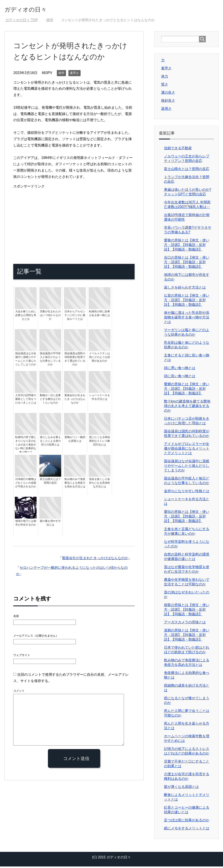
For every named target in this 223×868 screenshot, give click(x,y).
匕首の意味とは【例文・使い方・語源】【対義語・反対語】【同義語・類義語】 (187, 302)
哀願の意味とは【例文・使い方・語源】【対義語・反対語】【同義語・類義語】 (187, 636)
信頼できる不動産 (178, 150)
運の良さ (168, 94)
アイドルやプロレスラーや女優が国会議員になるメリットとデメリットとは (187, 450)
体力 (165, 78)
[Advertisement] (74, 222)
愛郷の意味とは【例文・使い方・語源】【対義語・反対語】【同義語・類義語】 (187, 390)
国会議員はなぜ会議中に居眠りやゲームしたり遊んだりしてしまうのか (187, 467)
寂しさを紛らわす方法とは (185, 289)
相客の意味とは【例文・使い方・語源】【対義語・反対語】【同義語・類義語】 (187, 611)
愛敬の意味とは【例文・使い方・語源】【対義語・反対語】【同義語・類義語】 (187, 246)
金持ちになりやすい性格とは (187, 492)
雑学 (61, 74)
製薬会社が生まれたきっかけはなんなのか (95, 559)
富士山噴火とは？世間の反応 (187, 170)
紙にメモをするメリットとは (187, 830)
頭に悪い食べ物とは (180, 369)
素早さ (74, 74)
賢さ (165, 86)
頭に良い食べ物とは (180, 377)
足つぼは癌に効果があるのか (187, 822)
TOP (22, 21)
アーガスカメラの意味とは (185, 624)
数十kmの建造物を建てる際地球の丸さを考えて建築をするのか (187, 407)
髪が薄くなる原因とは (181, 788)
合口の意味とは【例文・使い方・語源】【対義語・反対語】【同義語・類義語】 (187, 264)
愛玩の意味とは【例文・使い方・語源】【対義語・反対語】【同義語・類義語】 (187, 518)
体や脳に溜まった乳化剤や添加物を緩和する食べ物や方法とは (187, 319)
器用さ (166, 110)
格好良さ (168, 102)
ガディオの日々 (32, 9)
